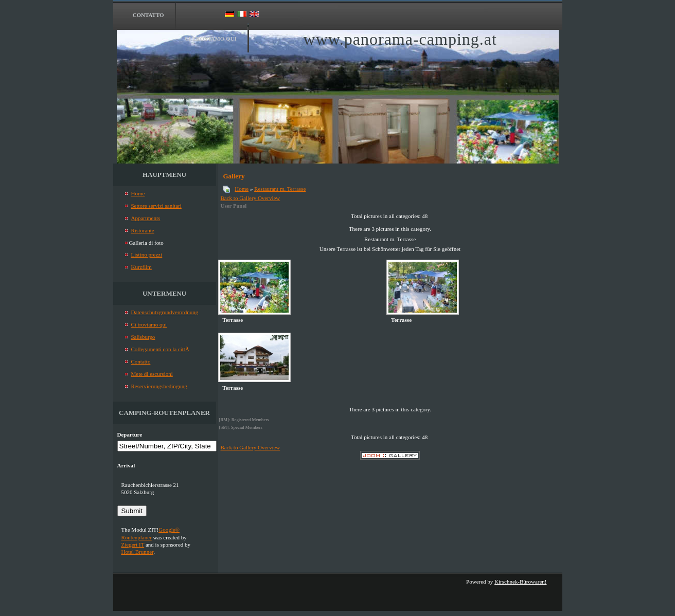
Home (242, 189)
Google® (169, 530)
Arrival (126, 465)
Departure (130, 434)
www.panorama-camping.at (400, 39)
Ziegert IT (133, 545)
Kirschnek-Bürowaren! (520, 582)
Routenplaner (137, 537)
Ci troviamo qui (211, 39)
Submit (132, 511)
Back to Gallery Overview (251, 198)
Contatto (148, 15)
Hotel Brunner (138, 552)
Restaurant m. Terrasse (280, 189)
